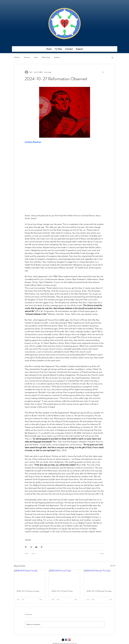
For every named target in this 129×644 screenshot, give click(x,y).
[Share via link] (42, 547)
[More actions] (103, 72)
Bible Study (46, 57)
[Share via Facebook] (26, 547)
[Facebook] (66, 640)
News (36, 57)
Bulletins (57, 57)
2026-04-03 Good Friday (62, 591)
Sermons (27, 57)
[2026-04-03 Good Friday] (64, 578)
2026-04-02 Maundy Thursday (99, 591)
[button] (58, 50)
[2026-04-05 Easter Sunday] (30, 578)
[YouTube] (69, 640)
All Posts (17, 57)
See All (113, 566)
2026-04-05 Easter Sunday (28, 591)
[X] (63, 640)
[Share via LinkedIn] (36, 547)
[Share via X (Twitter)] (31, 547)
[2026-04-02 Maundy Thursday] (99, 578)
